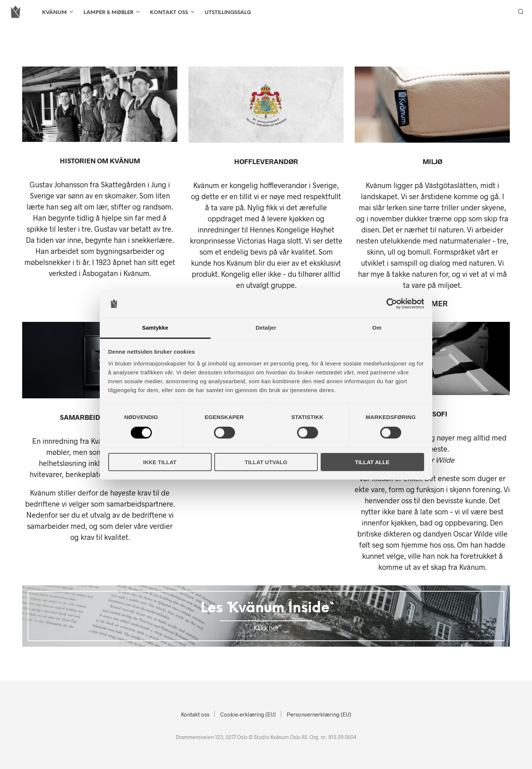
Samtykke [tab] (155, 328)
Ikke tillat (160, 462)
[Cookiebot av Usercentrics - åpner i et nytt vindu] (392, 304)
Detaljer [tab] (266, 328)
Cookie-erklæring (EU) (248, 714)
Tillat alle (372, 462)
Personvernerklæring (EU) (319, 714)
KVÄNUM (54, 13)
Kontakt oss (169, 13)
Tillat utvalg (266, 462)
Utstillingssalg (228, 13)
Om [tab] (377, 328)
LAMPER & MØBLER (108, 13)
